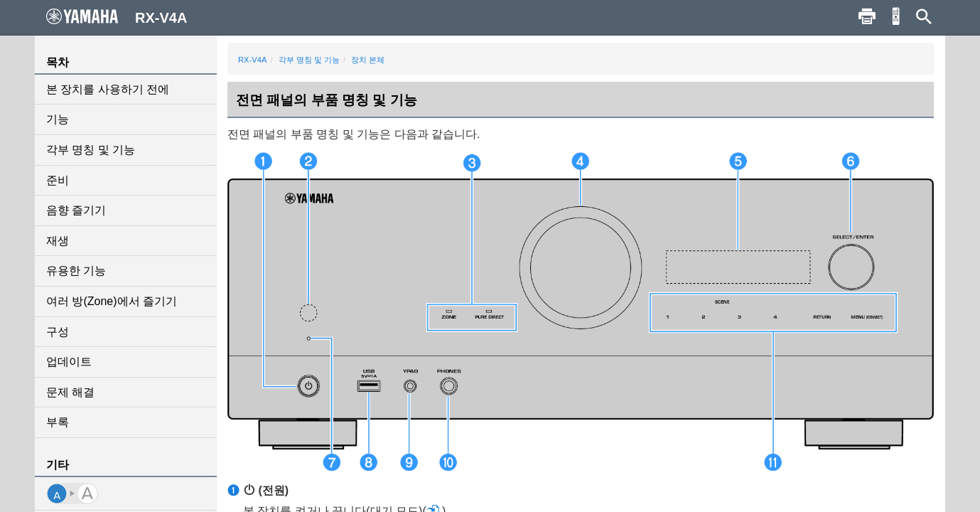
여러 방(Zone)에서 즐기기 (112, 301)
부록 (58, 422)
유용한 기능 (76, 271)
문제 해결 (70, 392)
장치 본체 (368, 60)
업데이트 (69, 362)
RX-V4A (252, 60)
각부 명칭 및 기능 (91, 150)
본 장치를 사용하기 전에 (108, 89)
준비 (58, 180)
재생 (58, 241)
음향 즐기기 (76, 210)
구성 (58, 332)
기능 (58, 119)
